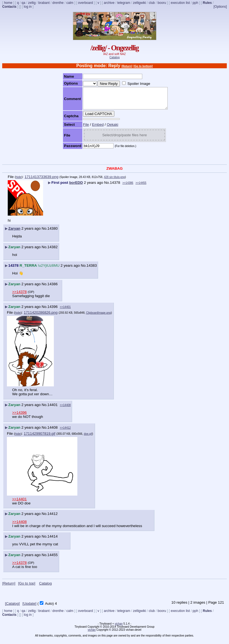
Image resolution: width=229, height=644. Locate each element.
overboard (85, 3)
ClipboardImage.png (99, 317)
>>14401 (65, 311)
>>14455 (141, 187)
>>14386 (128, 187)
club (152, 3)
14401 (53, 409)
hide (19, 181)
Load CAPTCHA (94, 118)
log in (28, 7)
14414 (53, 540)
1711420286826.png (41, 317)
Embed (93, 129)
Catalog (114, 57)
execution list (180, 3)
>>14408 (65, 409)
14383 (92, 270)
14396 (53, 311)
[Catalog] (12, 608)
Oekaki (108, 129)
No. (107, 187)
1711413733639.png (41, 181)
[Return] (127, 66)
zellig (32, 3)
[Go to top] (27, 587)
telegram (124, 3)
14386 (53, 288)
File (81, 129)
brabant (44, 3)
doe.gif (88, 438)
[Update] (29, 608)
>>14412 (65, 432)
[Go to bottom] (143, 66)
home (8, 3)
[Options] (220, 7)
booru (162, 3)
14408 (53, 432)
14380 (53, 233)
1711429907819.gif (40, 438)
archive (109, 3)
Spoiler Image (134, 84)
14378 (115, 187)
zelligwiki (139, 3)
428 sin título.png (114, 181)
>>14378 (19, 296)
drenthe (58, 3)
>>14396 (19, 417)
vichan (119, 628)
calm (70, 3)
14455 (53, 559)
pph (195, 3)
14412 (53, 518)
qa (23, 3)
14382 (53, 251)
